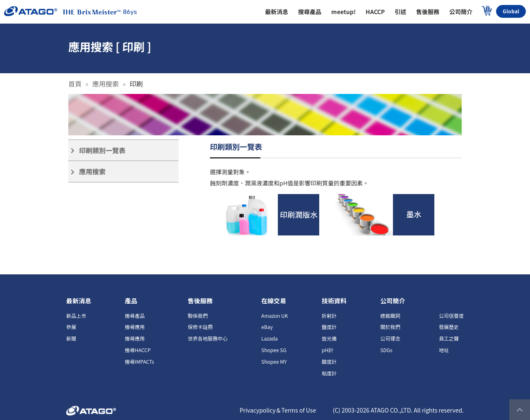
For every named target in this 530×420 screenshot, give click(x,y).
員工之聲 (449, 338)
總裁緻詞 (390, 316)
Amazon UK (275, 316)
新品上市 (76, 316)
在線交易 (274, 301)
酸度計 (329, 361)
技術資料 (334, 301)
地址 (444, 350)
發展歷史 (449, 327)
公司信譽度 (451, 316)
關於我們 (390, 327)
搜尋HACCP (137, 350)
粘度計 (329, 373)
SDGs (386, 350)
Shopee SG (274, 350)
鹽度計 (329, 327)
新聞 (71, 338)
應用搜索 (106, 84)
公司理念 (390, 338)
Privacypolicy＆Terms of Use (278, 410)
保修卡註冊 (200, 327)
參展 (71, 327)
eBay (267, 327)
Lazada (270, 338)
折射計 (329, 316)
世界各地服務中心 (208, 338)
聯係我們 (198, 316)
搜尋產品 (135, 316)
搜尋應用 (135, 327)
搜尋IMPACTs (139, 361)
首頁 (75, 84)
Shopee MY (274, 361)
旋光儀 (329, 338)
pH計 (328, 350)
